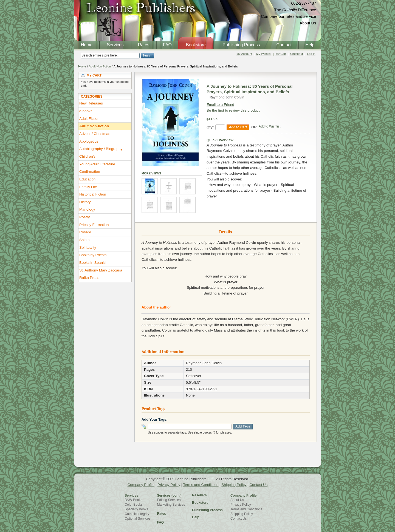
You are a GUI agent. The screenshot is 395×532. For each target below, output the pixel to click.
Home (82, 66)
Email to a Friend (220, 105)
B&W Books (134, 500)
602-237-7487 (304, 3)
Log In (311, 54)
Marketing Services (171, 505)
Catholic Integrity (137, 514)
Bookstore (200, 503)
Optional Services (138, 519)
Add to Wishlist (270, 126)
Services (132, 496)
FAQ (160, 522)
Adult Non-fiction (100, 66)
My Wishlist (264, 54)
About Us (308, 23)
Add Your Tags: (155, 419)
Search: (77, 56)
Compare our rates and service (288, 16)
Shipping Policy (234, 485)
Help (196, 517)
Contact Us (258, 485)
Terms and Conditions (201, 485)
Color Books (134, 505)
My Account (244, 54)
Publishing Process (207, 510)
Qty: (210, 127)
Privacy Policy (169, 485)
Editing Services (169, 500)
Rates (161, 514)
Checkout (297, 54)
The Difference (295, 10)
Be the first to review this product (233, 110)
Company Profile (141, 485)
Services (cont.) (169, 496)
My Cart (281, 54)
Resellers (199, 495)
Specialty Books (136, 509)
